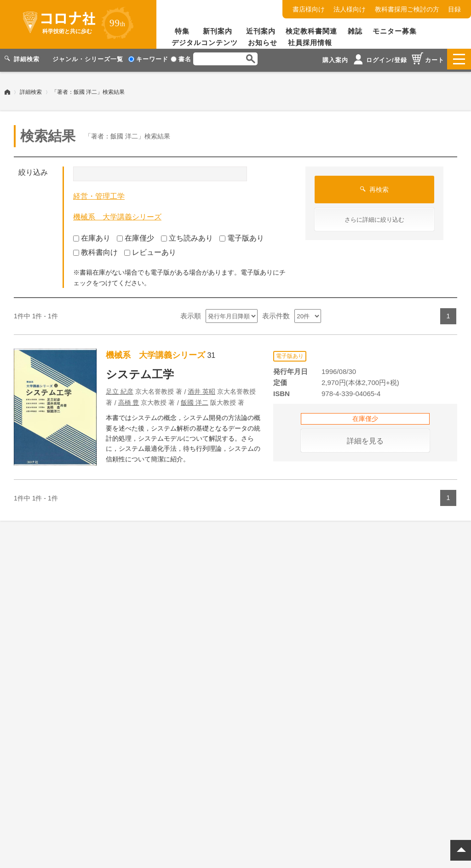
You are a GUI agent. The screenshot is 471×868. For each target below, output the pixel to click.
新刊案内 (218, 31)
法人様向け (350, 9)
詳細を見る (365, 438)
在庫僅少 (135, 236)
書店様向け (309, 9)
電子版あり (242, 236)
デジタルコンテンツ (205, 43)
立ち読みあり (187, 236)
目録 (454, 9)
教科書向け (95, 250)
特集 (182, 31)
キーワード (148, 59)
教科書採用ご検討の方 (407, 9)
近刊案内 (261, 31)
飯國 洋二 (195, 400)
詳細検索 (31, 90)
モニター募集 (395, 31)
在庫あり (92, 236)
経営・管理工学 (99, 194)
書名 (181, 59)
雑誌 (355, 31)
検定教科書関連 (311, 31)
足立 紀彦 (120, 389)
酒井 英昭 (201, 389)
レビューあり (150, 250)
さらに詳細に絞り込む (374, 217)
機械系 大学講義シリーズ (117, 215)
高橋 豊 (129, 400)
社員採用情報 (310, 43)
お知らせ (263, 43)
